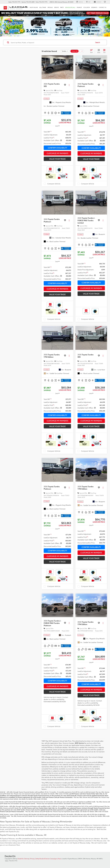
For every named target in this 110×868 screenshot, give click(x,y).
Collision (87, 7)
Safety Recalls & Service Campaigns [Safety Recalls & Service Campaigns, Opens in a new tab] (46, 859)
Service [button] (56, 7)
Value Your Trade (57, 159)
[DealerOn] (10, 856)
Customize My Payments (57, 153)
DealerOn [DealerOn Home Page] (20, 859)
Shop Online (34, 7)
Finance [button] (79, 7)
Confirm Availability (57, 148)
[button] (71, 67)
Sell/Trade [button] (43, 7)
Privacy (32, 859)
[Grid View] (98, 51)
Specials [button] (50, 7)
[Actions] (69, 85)
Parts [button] (62, 7)
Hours (60, 859)
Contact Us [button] (103, 7)
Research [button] (94, 7)
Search (98, 42)
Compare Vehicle (54, 184)
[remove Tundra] (65, 51)
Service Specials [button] (70, 7)
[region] (57, 136)
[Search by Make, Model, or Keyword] (52, 42)
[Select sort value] (92, 51)
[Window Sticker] (66, 113)
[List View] (104, 51)
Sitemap (27, 859)
